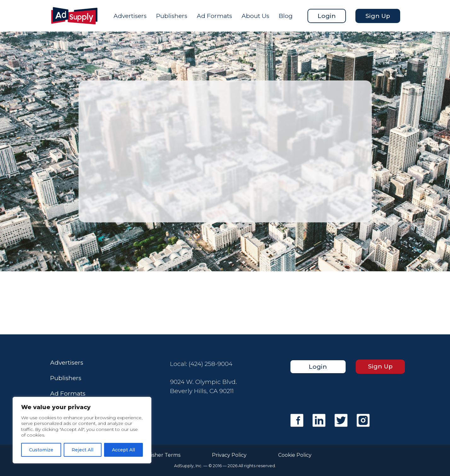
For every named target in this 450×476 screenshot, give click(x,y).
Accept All (123, 450)
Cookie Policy (295, 455)
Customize (41, 450)
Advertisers (130, 16)
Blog (286, 16)
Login (327, 16)
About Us (255, 16)
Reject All (82, 450)
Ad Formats (214, 16)
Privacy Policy (229, 455)
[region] (82, 430)
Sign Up (378, 16)
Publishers (172, 16)
